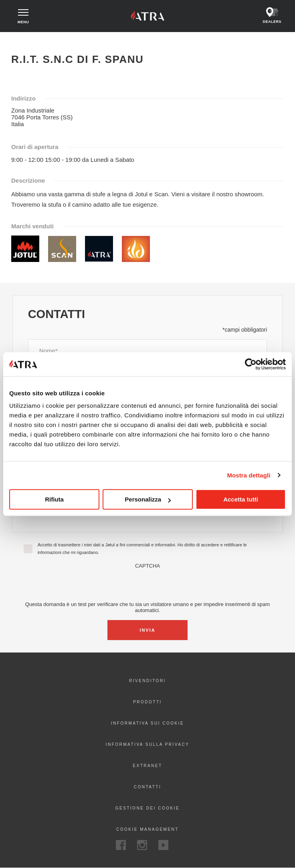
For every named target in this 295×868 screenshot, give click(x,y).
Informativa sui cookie (147, 723)
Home (19, 39)
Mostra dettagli (249, 475)
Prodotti (147, 702)
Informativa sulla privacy (148, 744)
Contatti (148, 787)
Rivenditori (147, 681)
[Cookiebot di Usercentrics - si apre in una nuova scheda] (251, 364)
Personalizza (148, 499)
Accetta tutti (241, 499)
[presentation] (147, 584)
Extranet (147, 766)
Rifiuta (54, 499)
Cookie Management (147, 829)
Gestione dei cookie (147, 808)
